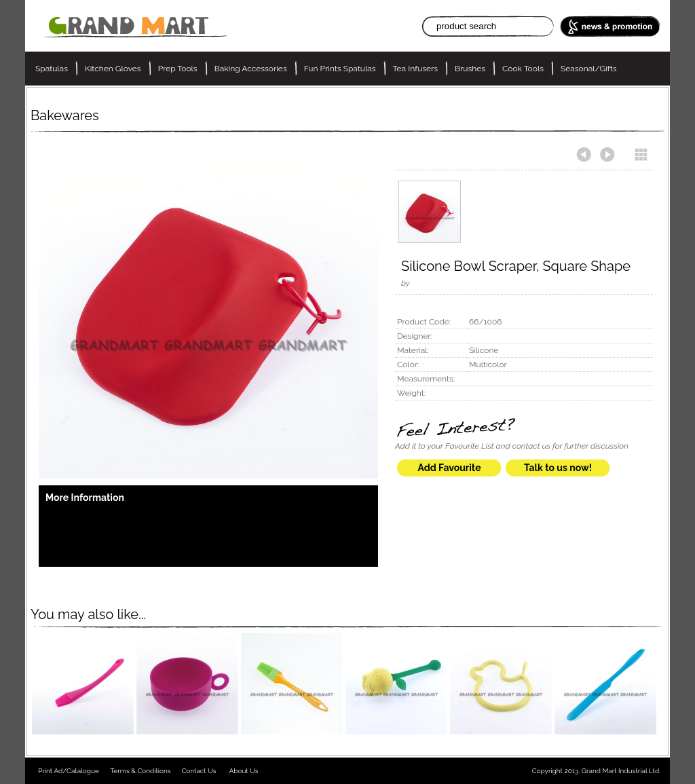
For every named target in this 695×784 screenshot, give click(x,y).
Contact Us (199, 771)
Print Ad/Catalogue (69, 771)
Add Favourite (449, 468)
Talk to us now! (558, 468)
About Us (244, 771)
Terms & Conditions (140, 771)
